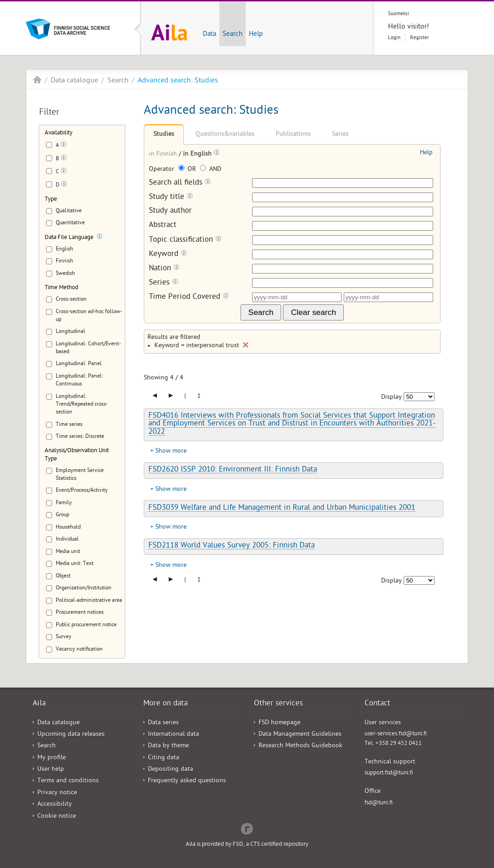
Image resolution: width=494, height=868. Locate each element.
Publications (293, 135)
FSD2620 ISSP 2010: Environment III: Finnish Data (233, 470)
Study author (170, 212)
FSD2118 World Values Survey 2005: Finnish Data (232, 546)
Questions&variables (225, 135)
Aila (37, 80)
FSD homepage (279, 723)
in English (198, 154)
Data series (163, 723)
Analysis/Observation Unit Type (77, 455)
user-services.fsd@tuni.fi (396, 734)
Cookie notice (57, 817)
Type (51, 200)
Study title (171, 197)
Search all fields (180, 183)
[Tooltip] (64, 146)
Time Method (62, 288)
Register (420, 38)
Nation (164, 269)
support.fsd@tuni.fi (389, 773)
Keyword (168, 254)
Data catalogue (74, 81)
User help (51, 770)
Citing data (164, 758)
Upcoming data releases (71, 735)
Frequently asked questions (187, 781)
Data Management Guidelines (300, 735)
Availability (59, 133)
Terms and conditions (68, 781)
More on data (165, 704)
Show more (171, 451)
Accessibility (55, 805)
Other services (278, 704)
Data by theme (168, 746)
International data (173, 735)
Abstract (163, 226)
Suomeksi (399, 14)
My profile (52, 758)
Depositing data (171, 770)
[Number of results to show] (419, 397)
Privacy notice (57, 793)
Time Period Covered (189, 297)
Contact (377, 704)
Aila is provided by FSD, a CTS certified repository (247, 845)
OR (188, 170)
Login (394, 38)
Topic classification (185, 240)
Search (232, 35)
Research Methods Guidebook (300, 746)
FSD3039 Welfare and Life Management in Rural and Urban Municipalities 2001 (282, 508)
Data (209, 35)
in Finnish (164, 154)
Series (340, 135)
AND (211, 170)
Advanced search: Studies (178, 81)
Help (256, 35)
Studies (164, 135)
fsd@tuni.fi (379, 803)
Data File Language (69, 238)
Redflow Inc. (247, 828)
